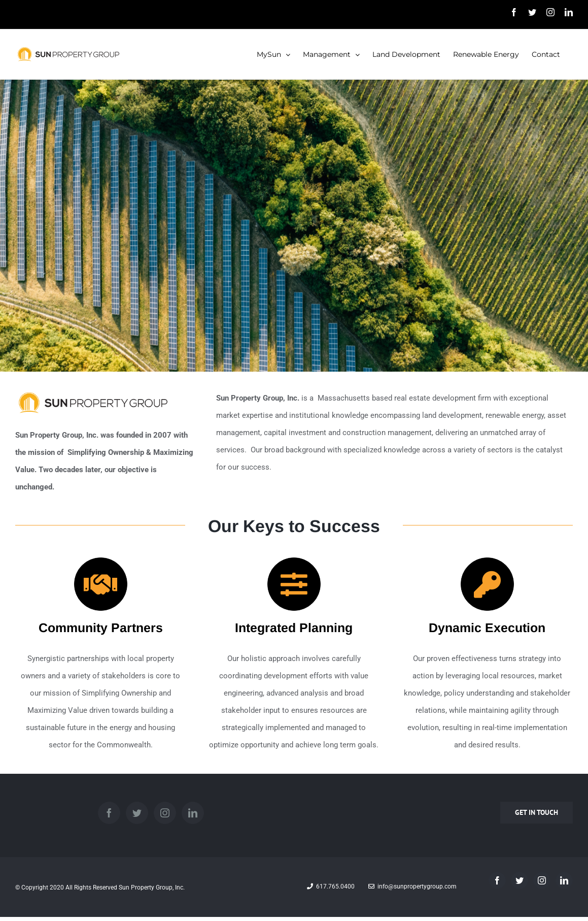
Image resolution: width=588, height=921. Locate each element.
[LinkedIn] (193, 813)
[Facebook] (109, 813)
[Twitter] (137, 813)
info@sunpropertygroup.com (412, 886)
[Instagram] (165, 813)
